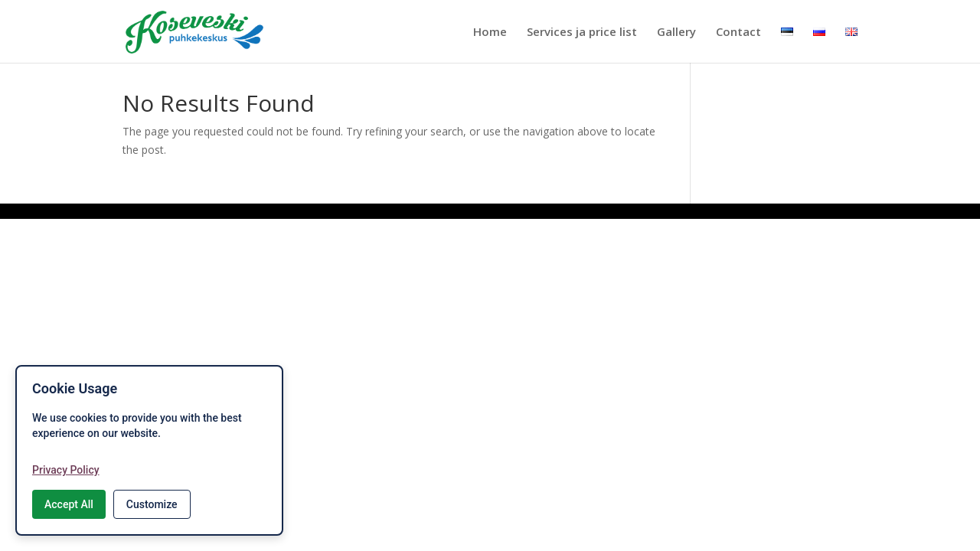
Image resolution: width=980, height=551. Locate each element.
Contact (738, 33)
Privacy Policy (66, 470)
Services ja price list (582, 33)
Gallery (676, 33)
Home (490, 33)
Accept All (69, 504)
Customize (152, 504)
